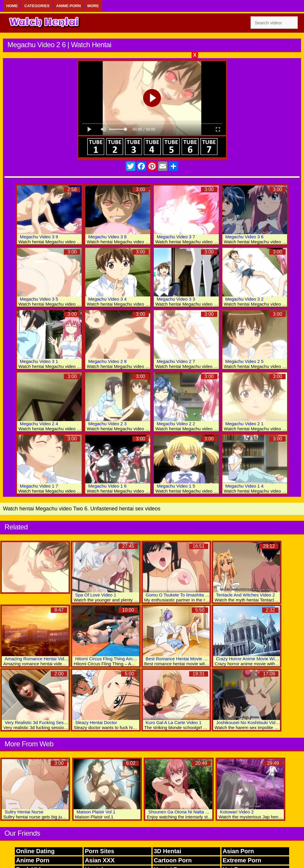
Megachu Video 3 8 (107, 237)
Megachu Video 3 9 (39, 237)
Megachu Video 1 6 (107, 486)
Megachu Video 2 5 (244, 361)
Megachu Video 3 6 (244, 237)
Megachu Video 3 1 (39, 361)
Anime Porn (68, 6)
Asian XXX (100, 860)
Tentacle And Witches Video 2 (246, 595)
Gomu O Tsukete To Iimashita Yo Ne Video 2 (190, 595)
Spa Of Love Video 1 (96, 595)
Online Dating (35, 851)
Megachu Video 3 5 (39, 299)
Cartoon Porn (173, 860)
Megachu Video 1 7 (39, 486)
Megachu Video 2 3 (107, 424)
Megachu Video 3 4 (107, 299)
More (93, 6)
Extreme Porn (242, 860)
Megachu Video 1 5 (176, 486)
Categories (37, 6)
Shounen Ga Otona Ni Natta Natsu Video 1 (191, 812)
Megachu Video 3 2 (244, 299)
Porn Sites (100, 851)
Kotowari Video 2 (237, 812)
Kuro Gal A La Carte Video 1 (174, 722)
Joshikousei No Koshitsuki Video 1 (250, 722)
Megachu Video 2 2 (176, 424)
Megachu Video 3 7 (176, 237)
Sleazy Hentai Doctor (96, 722)
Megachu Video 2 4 (39, 424)
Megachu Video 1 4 (244, 486)
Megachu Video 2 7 (176, 361)
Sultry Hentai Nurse (24, 812)
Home (12, 6)
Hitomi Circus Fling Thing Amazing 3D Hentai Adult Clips (131, 659)
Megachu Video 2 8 (107, 361)
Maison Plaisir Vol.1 (96, 812)
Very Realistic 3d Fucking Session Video (45, 722)
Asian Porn (238, 851)
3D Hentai (167, 851)
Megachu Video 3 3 (176, 299)
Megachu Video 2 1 (244, 424)
